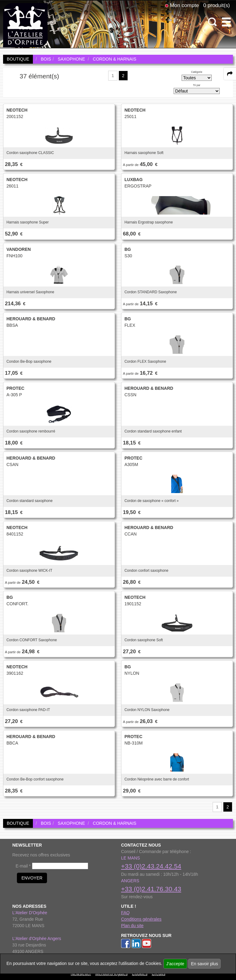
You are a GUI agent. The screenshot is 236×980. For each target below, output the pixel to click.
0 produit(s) (216, 5)
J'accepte (175, 964)
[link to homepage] (25, 25)
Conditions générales (141, 919)
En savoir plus (204, 964)
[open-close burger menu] (226, 22)
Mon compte (184, 5)
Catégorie (197, 72)
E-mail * (23, 866)
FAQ (125, 913)
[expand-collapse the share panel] (230, 74)
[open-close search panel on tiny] (212, 22)
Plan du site (132, 926)
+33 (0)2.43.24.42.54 (151, 866)
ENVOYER (32, 878)
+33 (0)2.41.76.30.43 (151, 889)
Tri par (197, 85)
